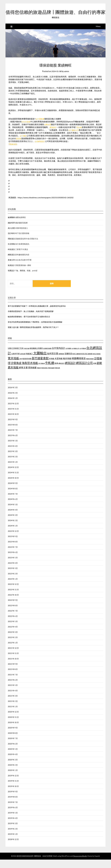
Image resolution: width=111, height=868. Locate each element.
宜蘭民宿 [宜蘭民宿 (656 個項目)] (68, 362)
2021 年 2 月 (13, 710)
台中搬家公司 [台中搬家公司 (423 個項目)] (75, 357)
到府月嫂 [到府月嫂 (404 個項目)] (27, 357)
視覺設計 (11, 279)
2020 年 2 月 (13, 773)
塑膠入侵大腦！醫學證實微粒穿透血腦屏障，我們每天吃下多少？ (33, 336)
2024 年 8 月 (13, 497)
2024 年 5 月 (13, 513)
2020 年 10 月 (13, 731)
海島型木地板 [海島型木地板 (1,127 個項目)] (30, 371)
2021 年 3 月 (13, 704)
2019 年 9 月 (13, 800)
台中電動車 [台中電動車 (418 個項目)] (83, 357)
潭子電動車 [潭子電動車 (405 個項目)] (42, 372)
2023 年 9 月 (13, 545)
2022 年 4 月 (13, 635)
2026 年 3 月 (13, 396)
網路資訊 (11, 263)
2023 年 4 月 (13, 571)
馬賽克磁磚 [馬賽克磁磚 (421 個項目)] (51, 376)
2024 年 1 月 (13, 534)
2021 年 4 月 (13, 699)
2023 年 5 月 (13, 566)
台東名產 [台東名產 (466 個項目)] (23, 362)
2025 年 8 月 (13, 433)
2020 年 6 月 (13, 752)
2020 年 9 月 (13, 736)
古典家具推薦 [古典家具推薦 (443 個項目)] (47, 357)
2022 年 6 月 (13, 625)
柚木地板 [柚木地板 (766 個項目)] (67, 367)
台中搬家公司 (76, 138)
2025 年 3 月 (13, 460)
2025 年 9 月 (13, 428)
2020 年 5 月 (13, 757)
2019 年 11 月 (13, 789)
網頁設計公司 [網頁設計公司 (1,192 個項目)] (84, 371)
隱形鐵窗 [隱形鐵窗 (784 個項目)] (32, 376)
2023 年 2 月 (13, 582)
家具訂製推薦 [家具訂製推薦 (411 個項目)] (97, 362)
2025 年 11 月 (13, 417)
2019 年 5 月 (13, 821)
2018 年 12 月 (13, 848)
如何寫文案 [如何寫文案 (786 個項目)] (53, 362)
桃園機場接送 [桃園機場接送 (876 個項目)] (79, 367)
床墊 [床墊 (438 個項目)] (21, 367)
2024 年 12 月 (13, 476)
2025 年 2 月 (13, 465)
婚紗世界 (11, 231)
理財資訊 (11, 247)
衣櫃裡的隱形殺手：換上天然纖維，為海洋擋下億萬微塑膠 (31, 320)
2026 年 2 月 (13, 401)
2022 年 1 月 (13, 651)
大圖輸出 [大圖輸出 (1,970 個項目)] (40, 361)
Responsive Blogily (80, 864)
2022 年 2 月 (13, 646)
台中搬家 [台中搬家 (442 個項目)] (68, 357)
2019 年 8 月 (13, 805)
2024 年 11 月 (13, 481)
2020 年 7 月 (13, 747)
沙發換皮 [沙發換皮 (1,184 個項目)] (16, 371)
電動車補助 (13, 152)
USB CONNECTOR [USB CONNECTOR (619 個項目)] (16, 357)
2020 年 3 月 (13, 768)
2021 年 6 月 (13, 688)
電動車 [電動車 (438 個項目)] (39, 376)
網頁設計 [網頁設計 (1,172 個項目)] (70, 371)
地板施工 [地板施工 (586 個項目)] (29, 362)
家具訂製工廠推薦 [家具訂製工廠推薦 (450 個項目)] (87, 362)
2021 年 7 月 (13, 683)
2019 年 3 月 (13, 832)
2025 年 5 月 (13, 449)
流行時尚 (11, 242)
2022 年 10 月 (13, 603)
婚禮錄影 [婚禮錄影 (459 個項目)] (61, 362)
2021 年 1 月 (13, 715)
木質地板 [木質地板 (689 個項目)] (59, 367)
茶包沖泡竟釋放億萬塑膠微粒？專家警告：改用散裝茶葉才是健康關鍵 (35, 330)
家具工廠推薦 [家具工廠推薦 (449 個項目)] (77, 362)
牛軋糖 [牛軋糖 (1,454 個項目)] (50, 371)
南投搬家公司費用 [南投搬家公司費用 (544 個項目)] (36, 357)
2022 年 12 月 (13, 593)
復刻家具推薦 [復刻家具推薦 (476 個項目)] (27, 367)
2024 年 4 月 (13, 518)
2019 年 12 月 (13, 784)
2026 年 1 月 (13, 407)
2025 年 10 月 (13, 422)
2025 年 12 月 (13, 412)
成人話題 (11, 236)
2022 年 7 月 (13, 619)
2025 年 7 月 (13, 438)
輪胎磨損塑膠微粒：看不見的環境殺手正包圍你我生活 (29, 325)
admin (67, 80)
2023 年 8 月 (13, 550)
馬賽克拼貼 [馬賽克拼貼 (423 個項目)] (44, 376)
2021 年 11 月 (13, 662)
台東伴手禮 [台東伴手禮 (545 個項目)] (15, 362)
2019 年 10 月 (13, 795)
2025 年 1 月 (13, 470)
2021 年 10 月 (13, 667)
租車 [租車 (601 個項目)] (56, 372)
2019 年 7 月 (13, 811)
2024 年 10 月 (13, 486)
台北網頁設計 (42, 150)
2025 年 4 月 (13, 454)
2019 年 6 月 (13, 816)
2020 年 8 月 (13, 741)
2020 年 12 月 (13, 720)
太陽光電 (48, 133)
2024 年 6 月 (13, 508)
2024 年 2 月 (13, 529)
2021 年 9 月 (13, 672)
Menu (98, 35)
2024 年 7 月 (13, 502)
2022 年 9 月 (13, 609)
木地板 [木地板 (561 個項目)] (52, 367)
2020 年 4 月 (13, 763)
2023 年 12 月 (13, 539)
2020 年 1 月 (13, 779)
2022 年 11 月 (13, 598)
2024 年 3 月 (13, 523)
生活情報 (11, 252)
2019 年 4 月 (13, 827)
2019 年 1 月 (13, 842)
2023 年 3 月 (13, 577)
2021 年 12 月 (13, 656)
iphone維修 (26, 130)
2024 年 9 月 (13, 492)
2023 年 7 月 (13, 555)
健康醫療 (11, 226)
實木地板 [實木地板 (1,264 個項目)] (13, 367)
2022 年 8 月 (13, 614)
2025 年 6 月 (13, 444)
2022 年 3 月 (13, 640)
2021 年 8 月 (13, 678)
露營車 (21, 147)
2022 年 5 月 (13, 630)
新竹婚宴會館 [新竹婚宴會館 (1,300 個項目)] (40, 367)
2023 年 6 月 (13, 561)
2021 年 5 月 (13, 694)
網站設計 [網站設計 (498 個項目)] (62, 372)
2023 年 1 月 (13, 587)
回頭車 (80, 136)
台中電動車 (40, 127)
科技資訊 (11, 258)
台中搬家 (25, 144)
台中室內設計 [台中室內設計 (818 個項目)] (58, 356)
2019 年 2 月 (13, 837)
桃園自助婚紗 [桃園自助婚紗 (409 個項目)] (90, 367)
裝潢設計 (11, 274)
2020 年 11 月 (13, 726)
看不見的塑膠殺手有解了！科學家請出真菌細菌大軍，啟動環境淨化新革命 (37, 314)
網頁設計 (53, 136)
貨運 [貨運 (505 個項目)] (95, 372)
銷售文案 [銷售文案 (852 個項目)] (23, 376)
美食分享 (11, 268)
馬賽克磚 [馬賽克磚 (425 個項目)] (57, 376)
